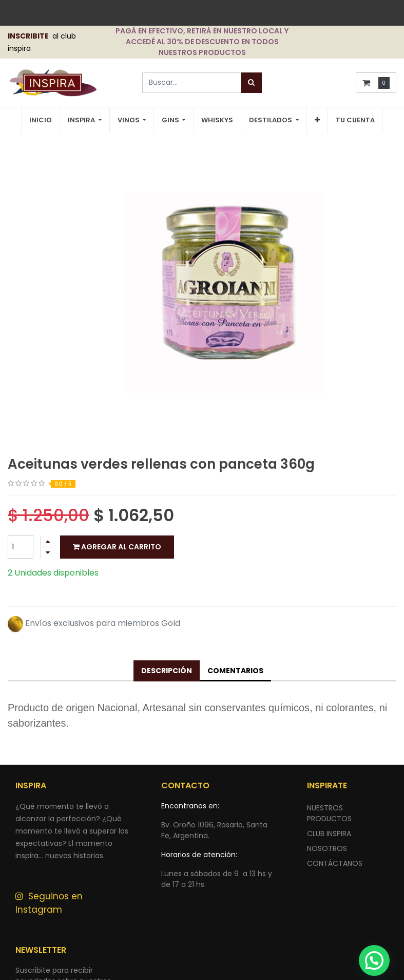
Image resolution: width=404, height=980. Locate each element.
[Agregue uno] (47, 541)
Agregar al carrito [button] (117, 547)
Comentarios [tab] (235, 671)
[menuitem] (41, 121)
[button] (317, 120)
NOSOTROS (327, 848)
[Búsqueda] (251, 83)
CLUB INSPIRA (329, 834)
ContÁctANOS (335, 863)
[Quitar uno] (47, 553)
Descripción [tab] (167, 671)
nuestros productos (329, 813)
